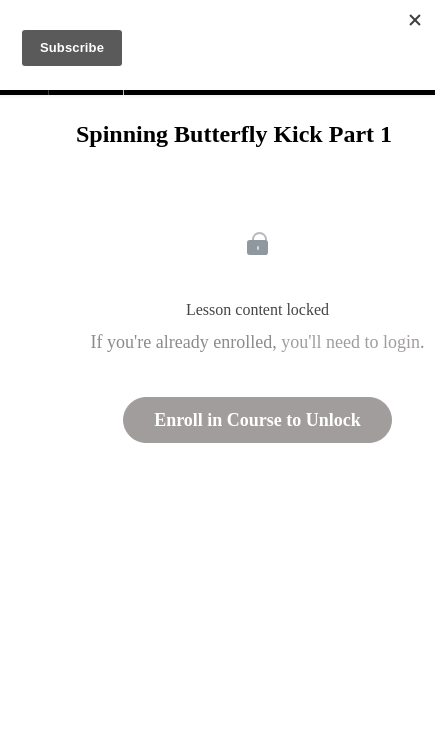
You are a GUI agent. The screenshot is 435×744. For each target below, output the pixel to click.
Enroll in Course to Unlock (257, 420)
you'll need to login (350, 342)
